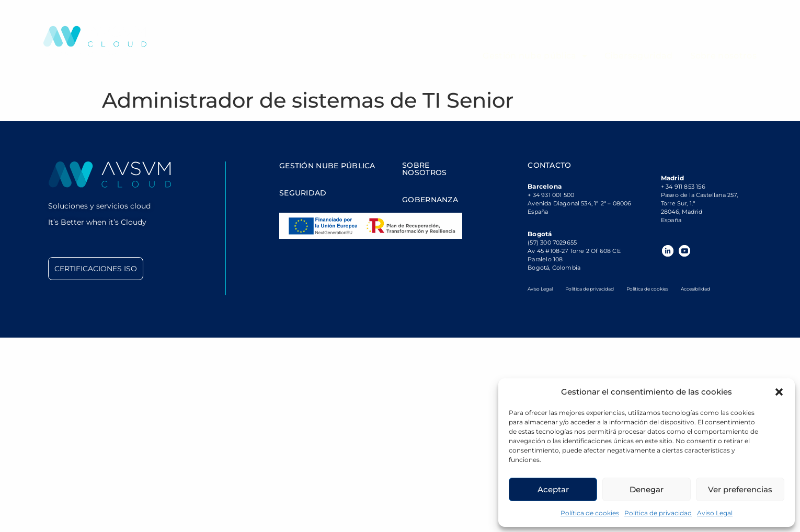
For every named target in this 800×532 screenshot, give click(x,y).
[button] (779, 392)
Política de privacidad (658, 513)
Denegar (647, 489)
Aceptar (553, 489)
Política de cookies (590, 513)
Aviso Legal (715, 513)
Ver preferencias (740, 489)
